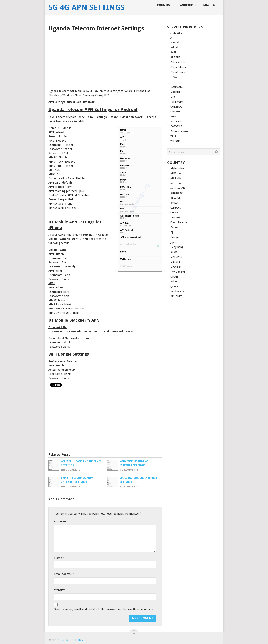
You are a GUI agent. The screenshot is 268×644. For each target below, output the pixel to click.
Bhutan (174, 203)
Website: (60, 590)
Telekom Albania (179, 131)
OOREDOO (176, 107)
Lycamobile (176, 87)
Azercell (175, 43)
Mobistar (175, 92)
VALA (173, 136)
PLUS (173, 116)
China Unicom (178, 72)
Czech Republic (179, 222)
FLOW (174, 77)
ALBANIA (176, 173)
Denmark (175, 217)
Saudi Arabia (177, 291)
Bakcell (174, 47)
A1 (172, 38)
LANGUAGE (210, 5)
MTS (173, 97)
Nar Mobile (176, 102)
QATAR (174, 286)
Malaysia (175, 262)
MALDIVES (176, 257)
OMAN (174, 277)
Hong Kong (177, 247)
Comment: (62, 521)
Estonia (174, 227)
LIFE (173, 82)
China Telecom (178, 67)
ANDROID (187, 5)
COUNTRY (164, 5)
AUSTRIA (176, 183)
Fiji (172, 232)
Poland (174, 282)
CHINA (174, 213)
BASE (173, 52)
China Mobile (178, 62)
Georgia (175, 237)
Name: (59, 558)
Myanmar (176, 267)
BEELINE (175, 57)
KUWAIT (175, 252)
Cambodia (176, 208)
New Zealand (178, 272)
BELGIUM (176, 198)
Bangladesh (177, 193)
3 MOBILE (176, 33)
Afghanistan (177, 168)
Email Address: (64, 574)
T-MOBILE (176, 126)
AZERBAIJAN (178, 188)
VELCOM (175, 141)
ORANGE (175, 112)
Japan (173, 242)
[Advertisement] (105, 59)
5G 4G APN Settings (86, 7)
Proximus (176, 121)
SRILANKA (176, 296)
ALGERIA (176, 178)
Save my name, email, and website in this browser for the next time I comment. (104, 609)
